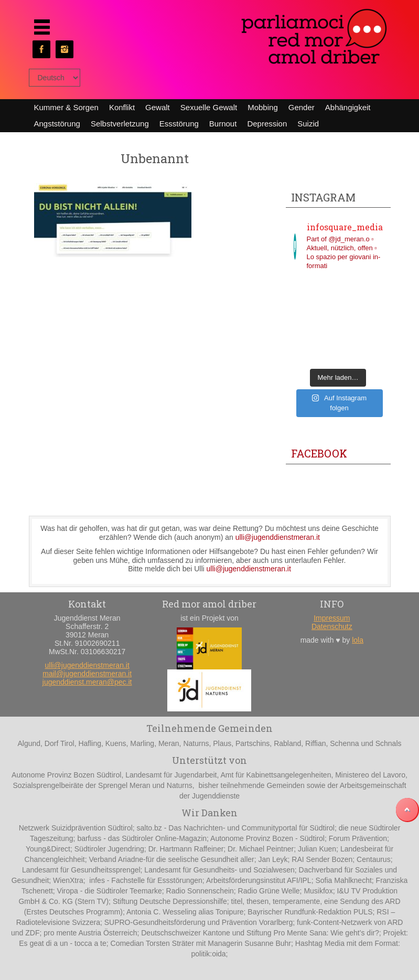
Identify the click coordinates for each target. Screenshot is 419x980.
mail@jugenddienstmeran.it (87, 674)
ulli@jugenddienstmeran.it (278, 537)
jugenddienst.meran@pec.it (87, 682)
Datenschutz (332, 626)
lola (358, 640)
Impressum (332, 618)
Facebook (319, 453)
